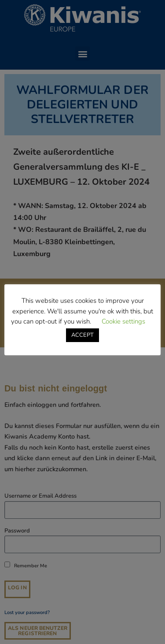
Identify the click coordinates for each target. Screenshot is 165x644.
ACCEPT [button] (82, 335)
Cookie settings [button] (123, 321)
